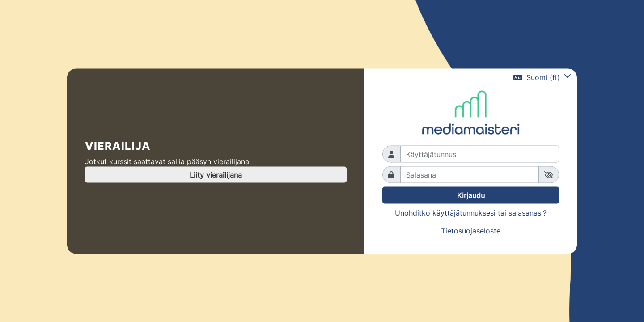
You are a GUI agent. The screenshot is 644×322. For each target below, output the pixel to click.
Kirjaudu (471, 195)
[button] (542, 77)
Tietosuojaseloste (471, 231)
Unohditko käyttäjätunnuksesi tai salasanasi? (471, 213)
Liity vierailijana (216, 175)
